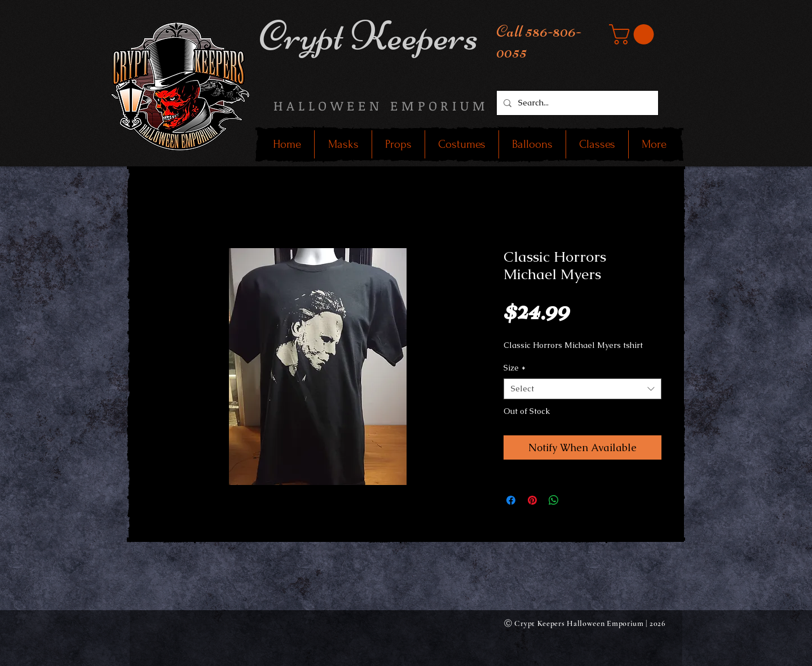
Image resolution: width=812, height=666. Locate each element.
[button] (634, 34)
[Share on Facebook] (511, 500)
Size (515, 368)
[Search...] (576, 103)
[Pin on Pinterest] (532, 500)
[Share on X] (575, 500)
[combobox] (582, 389)
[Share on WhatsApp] (554, 500)
